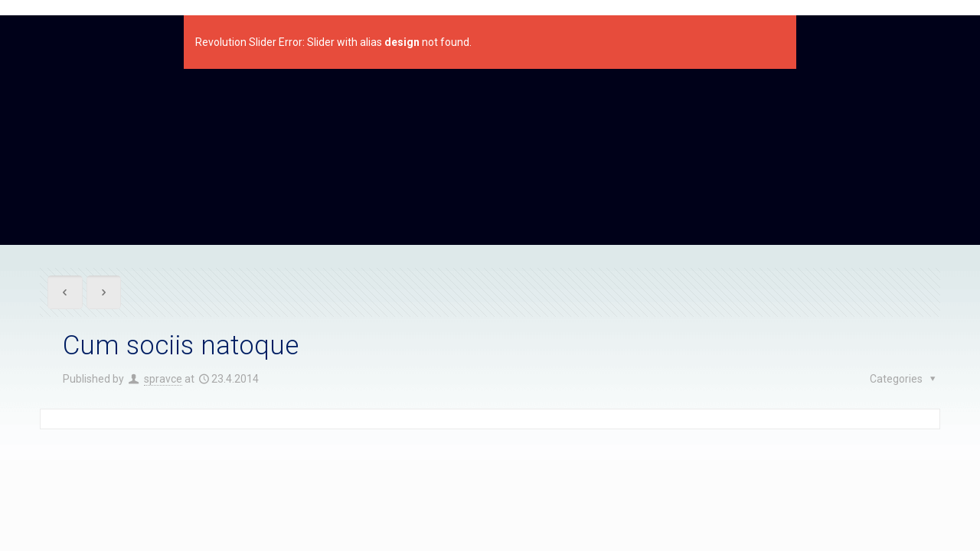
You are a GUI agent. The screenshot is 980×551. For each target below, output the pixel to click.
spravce (163, 379)
